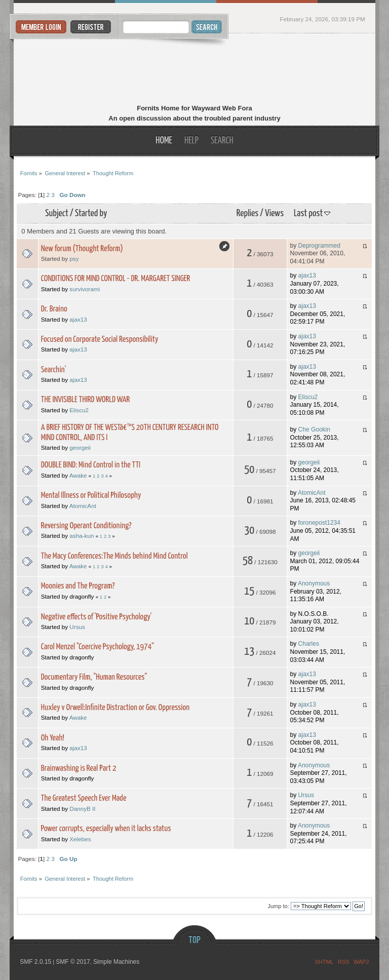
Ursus (77, 627)
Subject (57, 213)
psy (74, 259)
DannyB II (82, 809)
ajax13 (307, 276)
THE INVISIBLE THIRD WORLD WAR (85, 400)
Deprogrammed (319, 246)
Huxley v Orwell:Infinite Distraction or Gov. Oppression (115, 708)
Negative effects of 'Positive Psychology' (96, 617)
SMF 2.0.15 (35, 962)
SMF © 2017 (73, 962)
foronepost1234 (319, 523)
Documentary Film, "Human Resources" (94, 677)
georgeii (80, 447)
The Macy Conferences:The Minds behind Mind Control (114, 556)
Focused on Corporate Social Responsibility (100, 340)
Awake (78, 475)
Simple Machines (116, 962)
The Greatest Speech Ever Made (84, 798)
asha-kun (82, 536)
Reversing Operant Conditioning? (86, 526)
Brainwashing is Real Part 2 (79, 769)
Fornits (195, 70)
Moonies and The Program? (78, 586)
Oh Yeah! (53, 738)
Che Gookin (314, 429)
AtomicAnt (83, 506)
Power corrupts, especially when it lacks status (106, 829)
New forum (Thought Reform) (82, 249)
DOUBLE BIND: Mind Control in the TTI (91, 465)
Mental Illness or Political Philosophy (91, 496)
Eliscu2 (79, 410)
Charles (309, 644)
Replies (247, 213)
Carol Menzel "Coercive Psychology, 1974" (98, 647)
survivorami (85, 289)
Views (274, 213)
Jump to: (279, 906)
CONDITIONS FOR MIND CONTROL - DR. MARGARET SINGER (115, 279)
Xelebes (80, 839)
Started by (91, 213)
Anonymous (314, 583)
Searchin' (53, 370)
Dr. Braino (54, 309)
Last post (312, 213)
